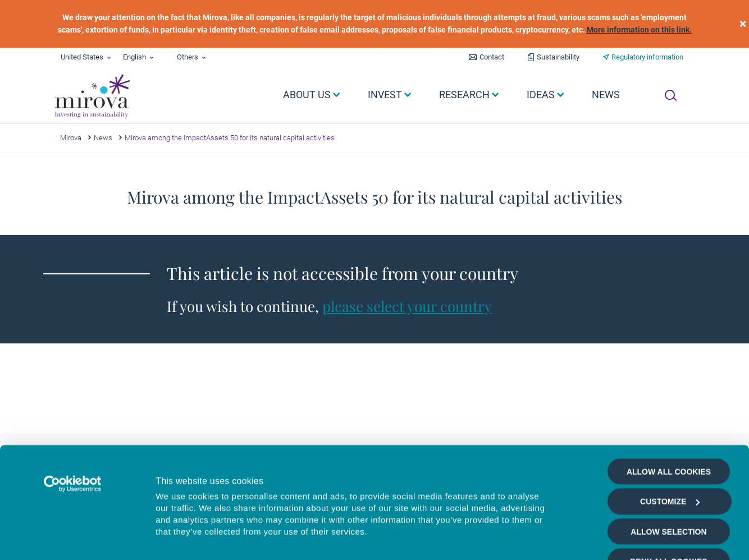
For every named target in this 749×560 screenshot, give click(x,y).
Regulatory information (647, 57)
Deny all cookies (668, 478)
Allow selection (668, 448)
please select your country (407, 306)
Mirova (71, 138)
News (103, 138)
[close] (743, 24)
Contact (492, 57)
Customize (670, 418)
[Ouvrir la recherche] (671, 95)
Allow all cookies (669, 388)
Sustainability (558, 57)
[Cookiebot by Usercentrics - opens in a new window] (73, 401)
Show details (598, 538)
